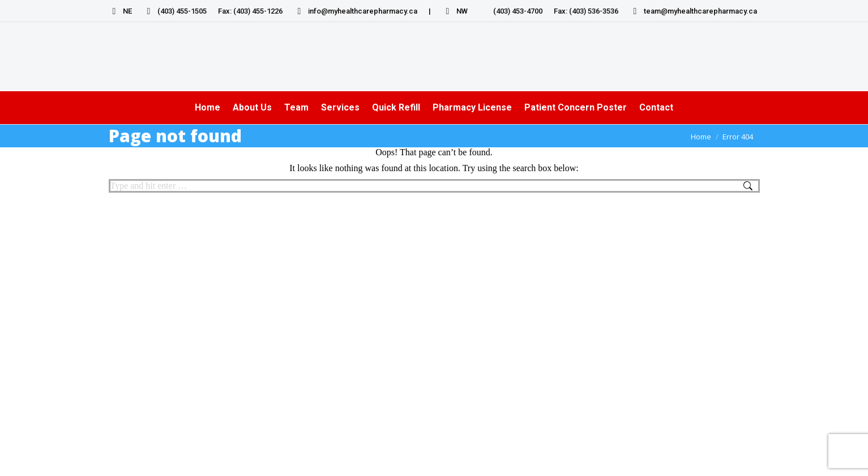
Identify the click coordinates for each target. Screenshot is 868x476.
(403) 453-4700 (511, 11)
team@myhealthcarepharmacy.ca (693, 11)
